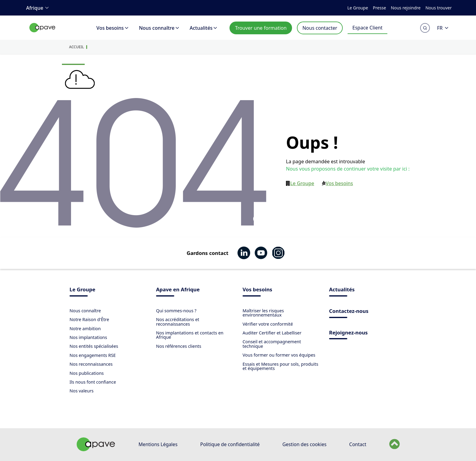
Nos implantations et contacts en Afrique (190, 335)
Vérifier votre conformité (268, 324)
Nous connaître (160, 28)
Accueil (77, 47)
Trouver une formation (261, 28)
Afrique (38, 8)
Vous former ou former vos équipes (279, 355)
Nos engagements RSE (93, 355)
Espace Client (367, 28)
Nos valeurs (82, 391)
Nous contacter (320, 28)
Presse (379, 8)
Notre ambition (85, 329)
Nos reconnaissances (91, 364)
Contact (358, 444)
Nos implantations (88, 337)
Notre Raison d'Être (89, 319)
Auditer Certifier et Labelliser (272, 333)
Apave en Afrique (178, 290)
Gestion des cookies (304, 444)
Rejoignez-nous (348, 333)
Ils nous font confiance (93, 382)
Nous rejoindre (406, 8)
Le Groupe (358, 8)
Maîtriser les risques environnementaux (263, 313)
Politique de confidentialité (230, 444)
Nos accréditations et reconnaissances (178, 322)
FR (443, 28)
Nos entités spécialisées (94, 346)
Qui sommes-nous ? (176, 311)
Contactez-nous (349, 312)
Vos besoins (113, 28)
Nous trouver (439, 8)
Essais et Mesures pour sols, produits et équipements (280, 366)
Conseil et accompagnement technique (272, 344)
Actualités (204, 28)
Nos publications (87, 373)
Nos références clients (179, 346)
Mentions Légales (158, 444)
